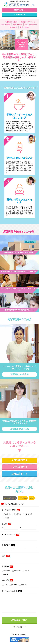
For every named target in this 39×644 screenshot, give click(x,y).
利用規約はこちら (20, 627)
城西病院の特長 (12, 22)
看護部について (27, 22)
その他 (5, 518)
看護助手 (27, 571)
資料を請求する (19, 460)
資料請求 (6, 514)
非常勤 (13, 585)
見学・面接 (24, 27)
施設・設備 (6, 25)
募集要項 (13, 27)
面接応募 (28, 514)
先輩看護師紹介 (31, 25)
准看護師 (16, 571)
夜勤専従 (23, 585)
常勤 (5, 585)
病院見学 (17, 514)
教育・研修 (17, 25)
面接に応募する (19, 474)
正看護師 (6, 571)
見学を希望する (19, 467)
